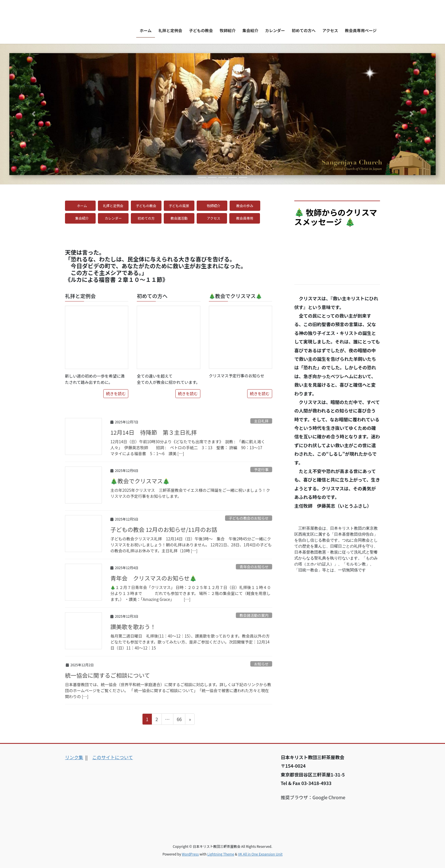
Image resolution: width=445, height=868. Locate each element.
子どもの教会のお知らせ (249, 518)
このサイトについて (113, 757)
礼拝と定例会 (113, 206)
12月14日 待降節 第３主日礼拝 (154, 432)
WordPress (190, 854)
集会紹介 (82, 218)
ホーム (84, 206)
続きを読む (116, 394)
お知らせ (261, 664)
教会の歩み (247, 206)
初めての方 (148, 218)
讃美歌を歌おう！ (133, 627)
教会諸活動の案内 (254, 615)
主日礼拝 (261, 421)
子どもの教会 (146, 206)
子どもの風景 (179, 206)
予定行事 (261, 470)
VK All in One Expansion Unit (260, 854)
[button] (33, 114)
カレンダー (115, 218)
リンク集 (74, 757)
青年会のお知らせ (254, 567)
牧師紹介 (214, 206)
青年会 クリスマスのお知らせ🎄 (154, 578)
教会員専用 (246, 218)
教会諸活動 (181, 218)
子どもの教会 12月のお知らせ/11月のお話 (164, 529)
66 (179, 720)
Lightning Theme (221, 854)
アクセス (214, 218)
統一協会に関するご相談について (107, 675)
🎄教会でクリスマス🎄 (140, 481)
